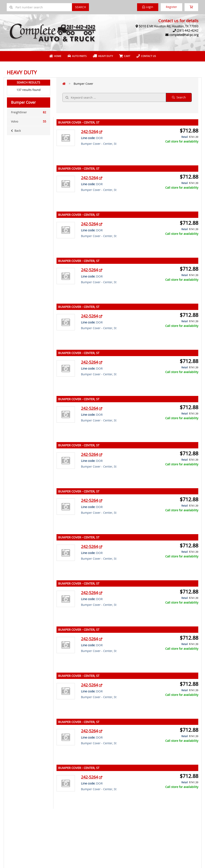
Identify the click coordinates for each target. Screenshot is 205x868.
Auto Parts (77, 56)
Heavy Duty (103, 56)
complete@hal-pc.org (184, 35)
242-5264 (89, 132)
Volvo (29, 121)
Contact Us (146, 56)
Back (16, 131)
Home (55, 56)
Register (171, 7)
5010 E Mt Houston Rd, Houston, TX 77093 (169, 26)
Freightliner (29, 112)
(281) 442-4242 (188, 30)
